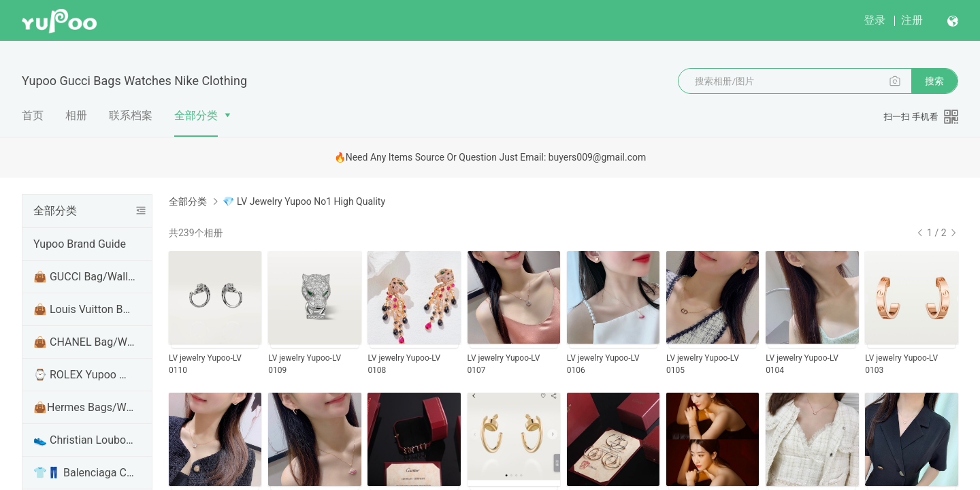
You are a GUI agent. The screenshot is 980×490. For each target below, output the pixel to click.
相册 (76, 115)
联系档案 (131, 115)
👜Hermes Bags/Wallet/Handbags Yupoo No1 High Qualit (84, 407)
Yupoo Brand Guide (80, 244)
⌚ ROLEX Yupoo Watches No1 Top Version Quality (84, 375)
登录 (875, 20)
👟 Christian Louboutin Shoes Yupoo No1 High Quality (84, 440)
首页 (33, 115)
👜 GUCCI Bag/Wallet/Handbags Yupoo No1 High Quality (84, 277)
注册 (912, 20)
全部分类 (196, 115)
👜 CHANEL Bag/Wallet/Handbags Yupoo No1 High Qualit (84, 342)
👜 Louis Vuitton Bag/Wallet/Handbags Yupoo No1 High (84, 309)
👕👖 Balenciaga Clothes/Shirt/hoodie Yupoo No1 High (84, 473)
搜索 (934, 81)
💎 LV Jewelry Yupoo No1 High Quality (304, 201)
